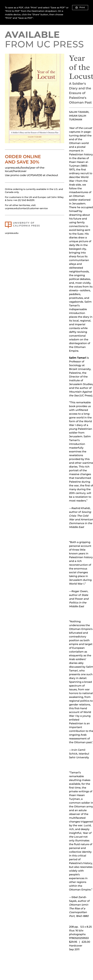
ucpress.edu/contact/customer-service (26, 208)
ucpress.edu (12, 233)
